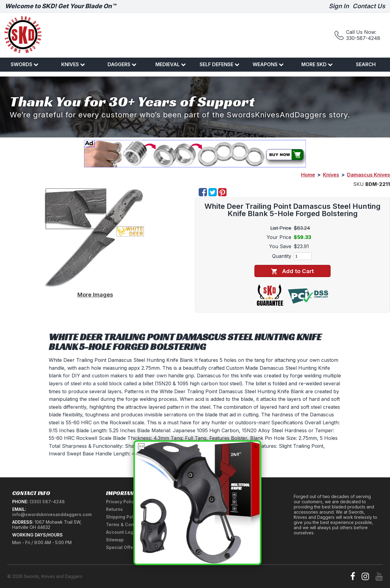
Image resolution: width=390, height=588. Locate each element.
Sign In (339, 6)
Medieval (171, 64)
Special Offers (122, 547)
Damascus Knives (369, 175)
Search (366, 64)
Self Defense (220, 64)
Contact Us (369, 6)
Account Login (122, 532)
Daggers (122, 64)
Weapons (268, 64)
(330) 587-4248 (47, 502)
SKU (358, 184)
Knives (73, 64)
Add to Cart (292, 271)
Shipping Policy (123, 517)
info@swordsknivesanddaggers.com (52, 514)
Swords (25, 64)
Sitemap (115, 540)
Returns (114, 509)
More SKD (317, 64)
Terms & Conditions (127, 524)
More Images (95, 294)
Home (308, 175)
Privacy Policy (121, 502)
